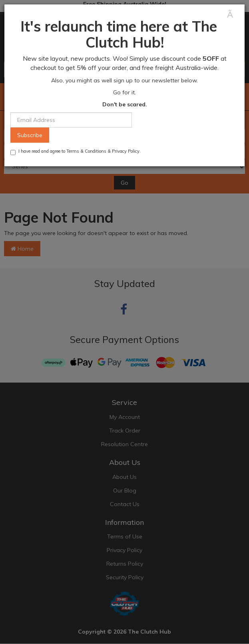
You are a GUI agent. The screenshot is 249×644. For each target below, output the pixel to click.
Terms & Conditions (86, 151)
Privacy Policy (126, 151)
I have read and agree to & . (76, 152)
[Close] (233, 15)
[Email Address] (71, 120)
